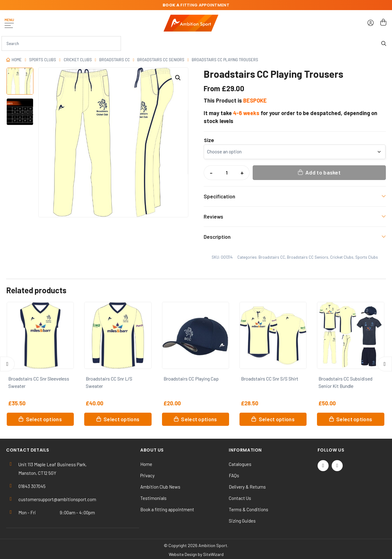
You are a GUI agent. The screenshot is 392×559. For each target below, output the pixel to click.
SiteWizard (213, 554)
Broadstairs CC (115, 60)
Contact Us (240, 498)
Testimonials (153, 498)
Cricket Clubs (78, 60)
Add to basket (323, 172)
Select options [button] (354, 419)
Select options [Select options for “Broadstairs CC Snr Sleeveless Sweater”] (44, 419)
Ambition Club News (160, 487)
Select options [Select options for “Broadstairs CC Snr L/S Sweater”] (121, 419)
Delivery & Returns (247, 487)
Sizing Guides (242, 521)
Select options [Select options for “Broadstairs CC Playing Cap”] (199, 419)
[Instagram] (337, 466)
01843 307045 (32, 486)
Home (17, 60)
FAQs (234, 475)
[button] (178, 78)
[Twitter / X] (323, 466)
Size (209, 141)
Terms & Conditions (249, 509)
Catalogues (240, 464)
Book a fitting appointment (167, 509)
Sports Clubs (43, 60)
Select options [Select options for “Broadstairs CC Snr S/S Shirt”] (277, 419)
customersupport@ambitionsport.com (57, 499)
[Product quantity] (227, 173)
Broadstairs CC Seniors (161, 60)
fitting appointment (196, 5)
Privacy (147, 475)
